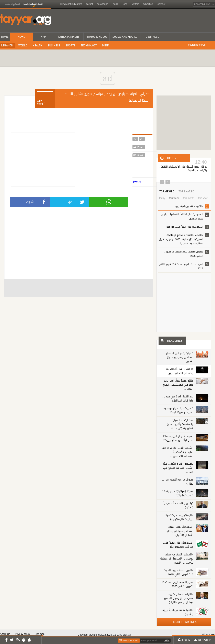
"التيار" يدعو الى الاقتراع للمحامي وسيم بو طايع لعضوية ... (180, 357)
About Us (5, 634)
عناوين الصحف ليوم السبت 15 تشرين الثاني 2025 (187, 254)
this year (203, 198)
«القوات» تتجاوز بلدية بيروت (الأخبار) (178, 612)
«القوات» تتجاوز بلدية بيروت (184, 207)
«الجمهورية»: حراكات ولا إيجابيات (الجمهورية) (179, 517)
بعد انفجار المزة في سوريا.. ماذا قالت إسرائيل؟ (178, 399)
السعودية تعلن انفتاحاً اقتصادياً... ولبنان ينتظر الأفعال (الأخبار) (180, 531)
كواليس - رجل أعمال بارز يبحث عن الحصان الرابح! (180, 371)
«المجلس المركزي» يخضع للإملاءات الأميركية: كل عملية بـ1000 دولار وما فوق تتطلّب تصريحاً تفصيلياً (184, 239)
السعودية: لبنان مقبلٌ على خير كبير (188, 227)
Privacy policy (22, 634)
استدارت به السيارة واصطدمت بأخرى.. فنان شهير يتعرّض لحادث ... (180, 424)
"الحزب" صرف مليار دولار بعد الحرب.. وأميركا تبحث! (178, 410)
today (162, 198)
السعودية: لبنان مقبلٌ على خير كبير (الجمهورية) (178, 545)
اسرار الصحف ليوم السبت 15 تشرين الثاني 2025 (184, 266)
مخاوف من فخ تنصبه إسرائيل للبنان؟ (177, 482)
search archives (197, 45)
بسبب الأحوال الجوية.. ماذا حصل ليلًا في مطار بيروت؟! (178, 438)
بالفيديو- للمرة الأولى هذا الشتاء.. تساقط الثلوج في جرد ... (178, 468)
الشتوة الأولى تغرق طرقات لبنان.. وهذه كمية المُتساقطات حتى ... (178, 452)
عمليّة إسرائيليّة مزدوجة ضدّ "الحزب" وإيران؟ (178, 493)
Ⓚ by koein (208, 634)
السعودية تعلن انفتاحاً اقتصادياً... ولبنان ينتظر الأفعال (184, 217)
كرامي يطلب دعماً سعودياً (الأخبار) (178, 505)
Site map (40, 634)
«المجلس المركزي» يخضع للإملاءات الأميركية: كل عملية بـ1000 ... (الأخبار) (177, 559)
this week (174, 198)
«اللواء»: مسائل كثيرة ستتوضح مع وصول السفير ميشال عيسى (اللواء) (179, 598)
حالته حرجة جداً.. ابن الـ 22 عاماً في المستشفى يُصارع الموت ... (178, 385)
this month (189, 198)
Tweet (137, 182)
